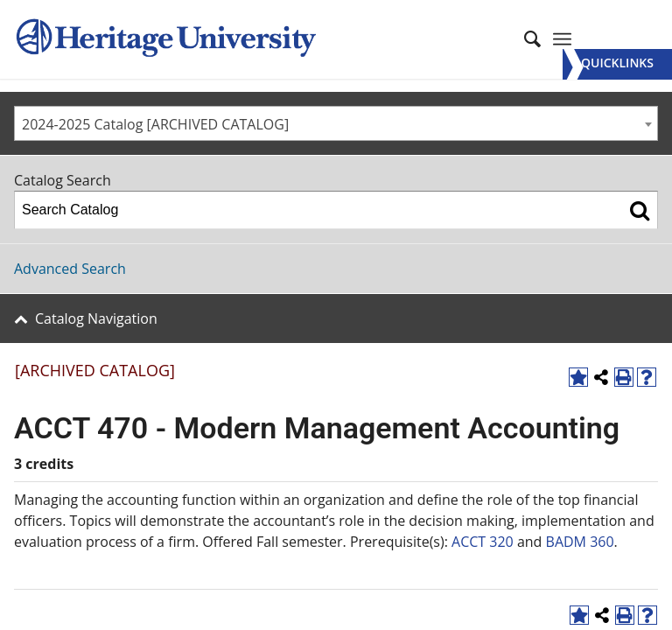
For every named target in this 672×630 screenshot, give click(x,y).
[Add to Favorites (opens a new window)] (578, 377)
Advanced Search (70, 269)
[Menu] (617, 64)
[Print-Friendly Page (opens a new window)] (624, 377)
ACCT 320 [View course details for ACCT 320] (483, 542)
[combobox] (336, 123)
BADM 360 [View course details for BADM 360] (580, 542)
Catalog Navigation (96, 318)
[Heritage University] (164, 39)
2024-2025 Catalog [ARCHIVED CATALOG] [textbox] (155, 124)
